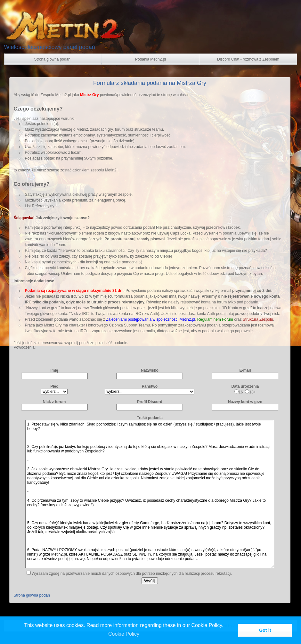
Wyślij (150, 581)
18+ (250, 392)
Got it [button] (265, 630)
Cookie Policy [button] (124, 634)
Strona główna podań (32, 595)
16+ (240, 392)
